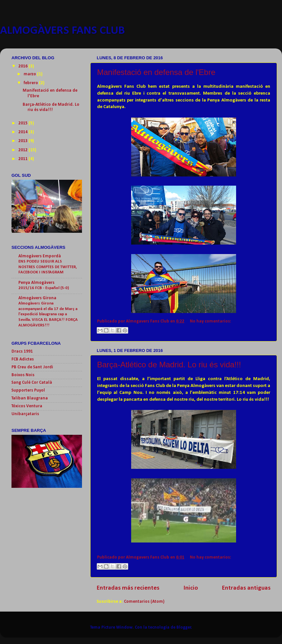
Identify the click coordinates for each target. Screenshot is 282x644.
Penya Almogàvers (36, 283)
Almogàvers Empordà (40, 256)
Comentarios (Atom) (144, 602)
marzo (30, 74)
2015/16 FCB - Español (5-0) (44, 288)
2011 (23, 159)
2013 (23, 141)
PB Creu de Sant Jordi (32, 367)
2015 (23, 123)
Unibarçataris (25, 414)
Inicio (191, 588)
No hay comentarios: (211, 321)
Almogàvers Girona (37, 298)
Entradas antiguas (246, 588)
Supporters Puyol (28, 390)
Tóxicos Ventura (27, 406)
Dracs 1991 (22, 351)
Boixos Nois (23, 375)
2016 (23, 66)
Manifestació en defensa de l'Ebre (156, 72)
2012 (23, 150)
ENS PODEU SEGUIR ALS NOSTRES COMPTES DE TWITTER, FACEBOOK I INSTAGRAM (48, 267)
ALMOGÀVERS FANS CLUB (62, 31)
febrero (31, 83)
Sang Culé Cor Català (32, 383)
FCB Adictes (23, 359)
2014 (23, 132)
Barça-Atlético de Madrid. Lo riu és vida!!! (169, 365)
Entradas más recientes (128, 588)
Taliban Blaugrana (30, 398)
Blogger (184, 627)
